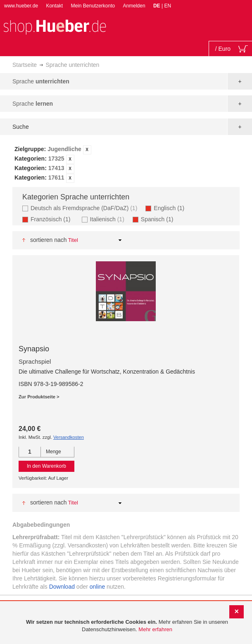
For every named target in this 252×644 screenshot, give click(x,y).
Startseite (25, 65)
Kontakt (54, 6)
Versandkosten (69, 437)
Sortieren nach (49, 240)
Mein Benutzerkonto (93, 6)
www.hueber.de (21, 6)
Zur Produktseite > (39, 397)
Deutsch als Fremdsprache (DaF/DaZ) (85, 208)
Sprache (41, 81)
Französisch (53, 219)
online (97, 587)
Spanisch (160, 219)
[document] (127, 626)
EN (168, 6)
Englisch (171, 208)
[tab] (126, 164)
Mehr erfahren (155, 629)
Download (62, 587)
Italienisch (108, 219)
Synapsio (34, 349)
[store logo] (55, 26)
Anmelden (134, 6)
